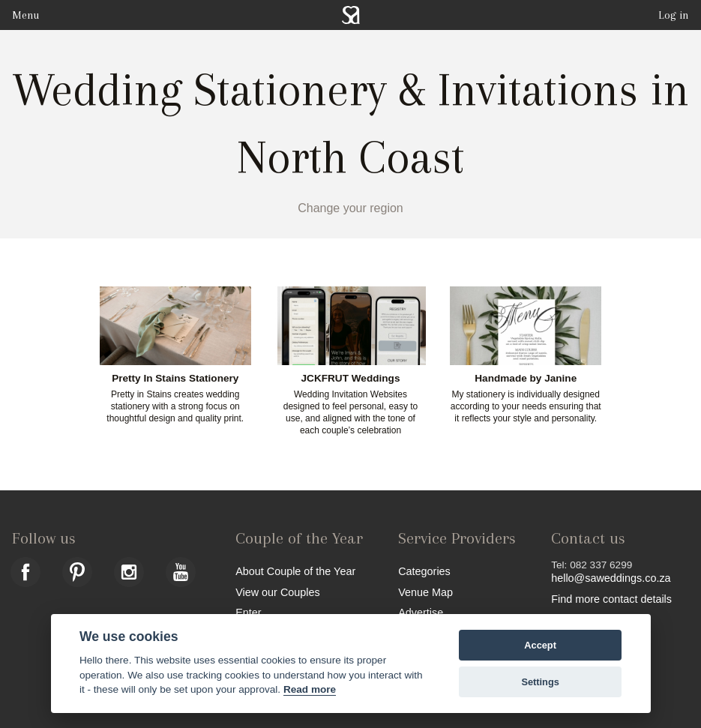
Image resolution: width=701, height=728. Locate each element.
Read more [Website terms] (310, 689)
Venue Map (425, 592)
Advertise (421, 612)
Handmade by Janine (526, 379)
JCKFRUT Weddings (351, 379)
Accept (540, 645)
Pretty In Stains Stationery (175, 379)
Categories (424, 571)
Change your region (350, 208)
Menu (25, 15)
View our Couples (278, 592)
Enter (248, 612)
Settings (540, 682)
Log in (674, 15)
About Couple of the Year (295, 571)
